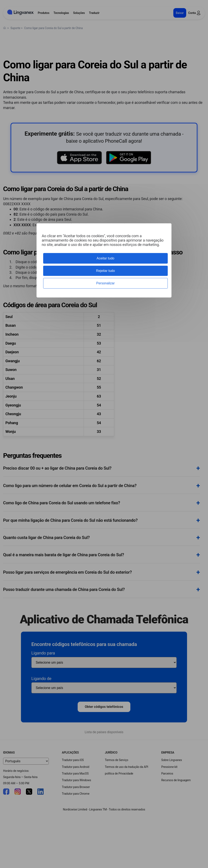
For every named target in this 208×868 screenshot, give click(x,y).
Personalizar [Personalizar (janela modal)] (106, 283)
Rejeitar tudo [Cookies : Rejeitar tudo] (106, 271)
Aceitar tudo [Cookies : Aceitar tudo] (105, 258)
